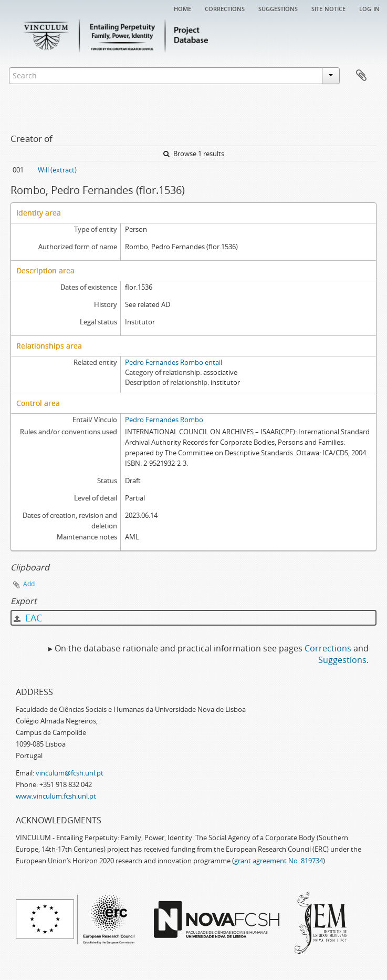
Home (182, 8)
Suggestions (278, 8)
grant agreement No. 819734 (279, 861)
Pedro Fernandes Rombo (164, 420)
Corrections (225, 8)
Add (29, 584)
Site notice (328, 8)
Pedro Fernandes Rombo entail (174, 362)
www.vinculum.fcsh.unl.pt (56, 796)
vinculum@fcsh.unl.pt (70, 773)
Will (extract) (57, 170)
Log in (369, 8)
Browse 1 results (194, 154)
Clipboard (361, 76)
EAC (28, 618)
